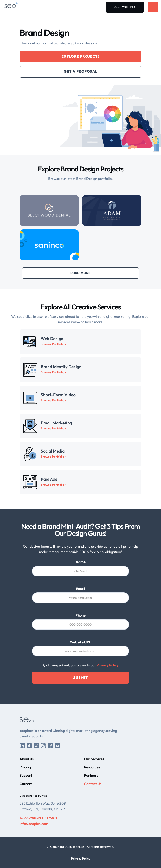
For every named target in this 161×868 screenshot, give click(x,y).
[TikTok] (29, 745)
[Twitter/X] (36, 745)
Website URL (80, 642)
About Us (27, 759)
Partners (91, 775)
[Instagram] (43, 745)
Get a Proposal (81, 71)
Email (80, 589)
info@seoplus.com (34, 824)
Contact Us (93, 784)
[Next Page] (80, 273)
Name (81, 562)
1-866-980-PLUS (125, 7)
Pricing (25, 767)
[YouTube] (57, 745)
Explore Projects (81, 56)
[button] (152, 7)
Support (26, 775)
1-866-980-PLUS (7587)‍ (38, 818)
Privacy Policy (108, 665)
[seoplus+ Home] (17, 7)
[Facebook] (50, 745)
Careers (26, 784)
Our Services (94, 759)
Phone (80, 615)
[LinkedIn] (22, 745)
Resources (92, 767)
